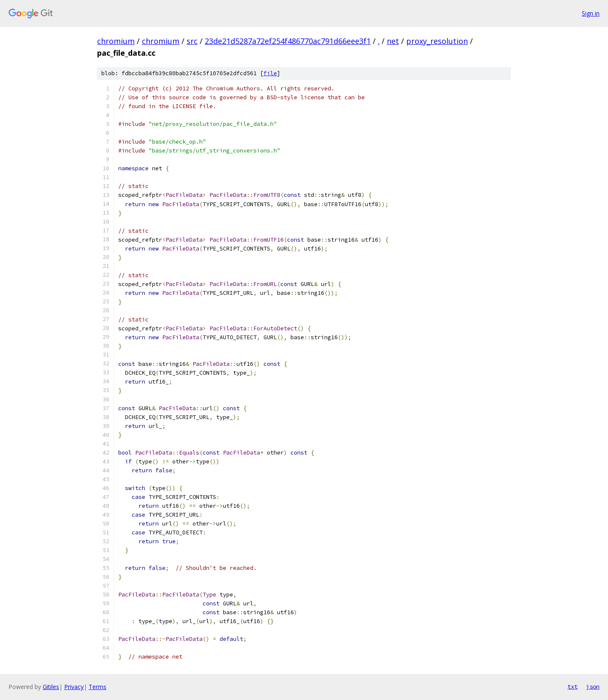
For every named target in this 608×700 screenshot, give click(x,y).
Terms (98, 687)
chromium (116, 41)
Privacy (74, 687)
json (593, 686)
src (192, 41)
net (393, 41)
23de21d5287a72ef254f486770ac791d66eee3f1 (288, 41)
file (270, 73)
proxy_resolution (437, 41)
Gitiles (51, 687)
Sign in (591, 13)
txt (573, 686)
